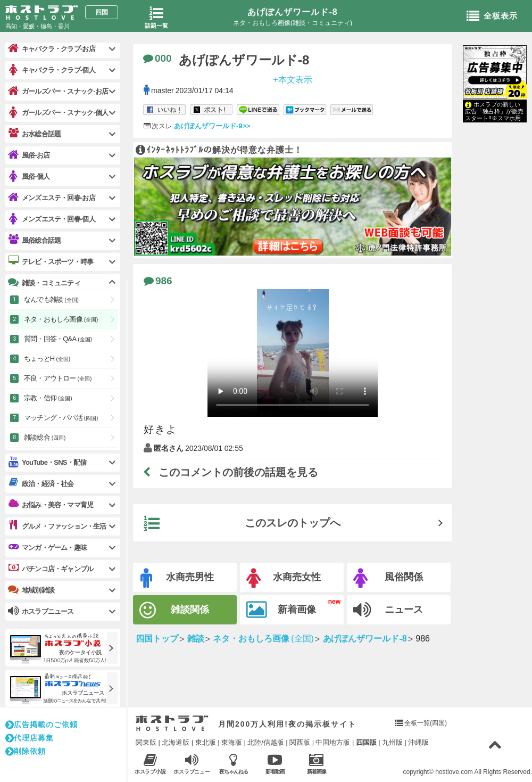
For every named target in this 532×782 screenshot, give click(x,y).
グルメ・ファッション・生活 (57, 526)
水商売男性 (177, 578)
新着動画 (275, 764)
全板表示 (492, 17)
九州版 (392, 742)
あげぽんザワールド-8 (292, 12)
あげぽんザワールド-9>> (212, 126)
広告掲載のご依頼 (41, 725)
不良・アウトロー (58, 378)
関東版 (146, 742)
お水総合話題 (34, 134)
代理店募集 (30, 738)
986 (158, 281)
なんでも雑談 (51, 299)
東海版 (232, 742)
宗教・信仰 (48, 398)
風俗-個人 (29, 176)
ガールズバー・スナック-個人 (58, 113)
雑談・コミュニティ (44, 283)
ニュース (388, 610)
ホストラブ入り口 (172, 723)
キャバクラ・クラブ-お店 (52, 49)
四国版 (366, 742)
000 (157, 58)
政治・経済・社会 (41, 483)
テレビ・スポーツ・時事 (51, 261)
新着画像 (281, 610)
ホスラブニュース (192, 764)
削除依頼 (26, 751)
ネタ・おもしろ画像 (61, 319)
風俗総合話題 (34, 240)
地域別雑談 (31, 590)
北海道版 (176, 742)
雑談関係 (174, 610)
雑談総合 (45, 437)
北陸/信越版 (266, 742)
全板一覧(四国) (426, 723)
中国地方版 (333, 742)
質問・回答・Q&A (58, 339)
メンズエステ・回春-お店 (52, 198)
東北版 (206, 742)
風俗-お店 (29, 155)
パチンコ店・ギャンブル (51, 569)
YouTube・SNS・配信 (47, 462)
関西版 (300, 742)
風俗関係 (388, 578)
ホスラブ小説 (150, 764)
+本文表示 (292, 79)
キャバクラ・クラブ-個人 (52, 70)
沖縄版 (418, 742)
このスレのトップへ (242, 524)
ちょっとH (47, 359)
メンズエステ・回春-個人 (52, 219)
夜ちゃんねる (233, 764)
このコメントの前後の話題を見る (231, 472)
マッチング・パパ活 (61, 418)
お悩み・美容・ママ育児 (51, 505)
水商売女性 (284, 578)
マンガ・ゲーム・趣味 (47, 547)
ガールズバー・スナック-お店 (58, 91)
